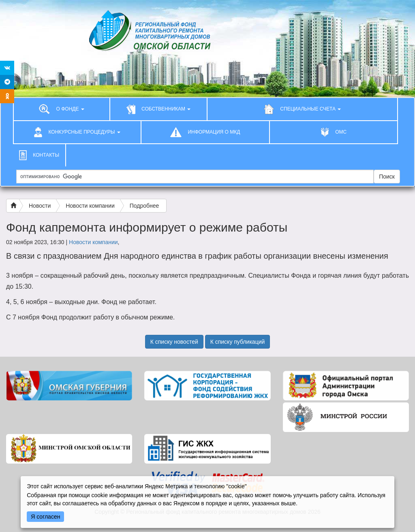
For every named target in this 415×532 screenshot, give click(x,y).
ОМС (334, 132)
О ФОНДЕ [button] (62, 109)
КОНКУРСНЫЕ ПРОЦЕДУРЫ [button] (77, 132)
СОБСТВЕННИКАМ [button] (159, 109)
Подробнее (144, 206)
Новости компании (90, 206)
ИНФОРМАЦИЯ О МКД (205, 132)
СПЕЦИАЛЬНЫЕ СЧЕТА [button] (302, 109)
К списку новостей (174, 342)
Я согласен (45, 517)
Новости (40, 206)
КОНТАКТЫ (39, 155)
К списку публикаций (238, 342)
